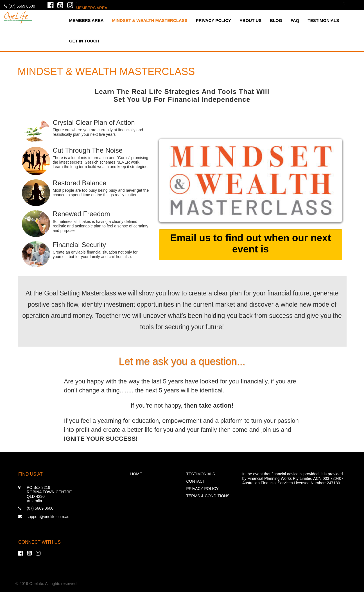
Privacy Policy (213, 20)
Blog (276, 20)
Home (136, 474)
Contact (195, 481)
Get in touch (84, 41)
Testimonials (324, 20)
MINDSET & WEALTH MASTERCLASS (150, 20)
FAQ (295, 20)
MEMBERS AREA (92, 8)
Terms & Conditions (208, 496)
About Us (250, 20)
